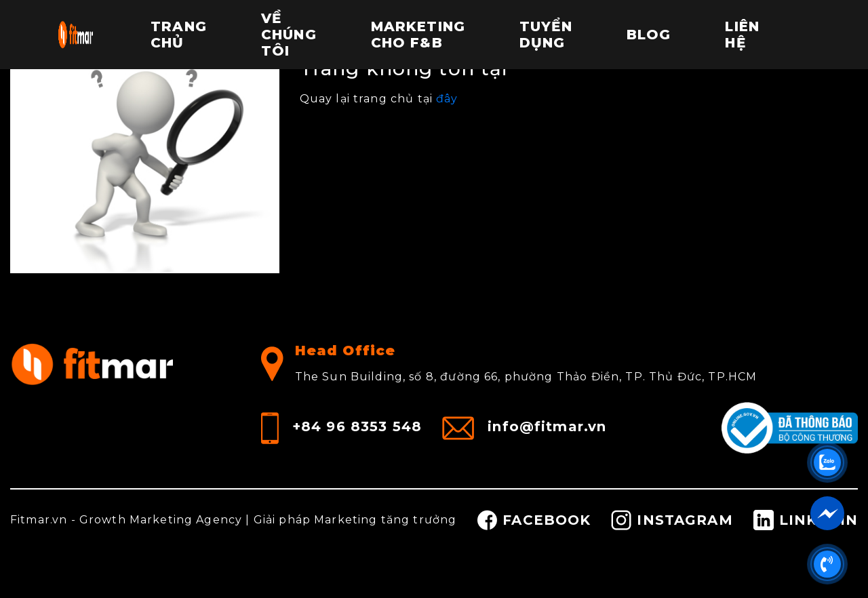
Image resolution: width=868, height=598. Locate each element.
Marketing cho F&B (418, 35)
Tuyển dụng (546, 35)
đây (447, 99)
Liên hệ (742, 35)
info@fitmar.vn (547, 426)
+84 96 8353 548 (357, 426)
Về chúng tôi (289, 35)
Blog (649, 35)
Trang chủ (179, 35)
